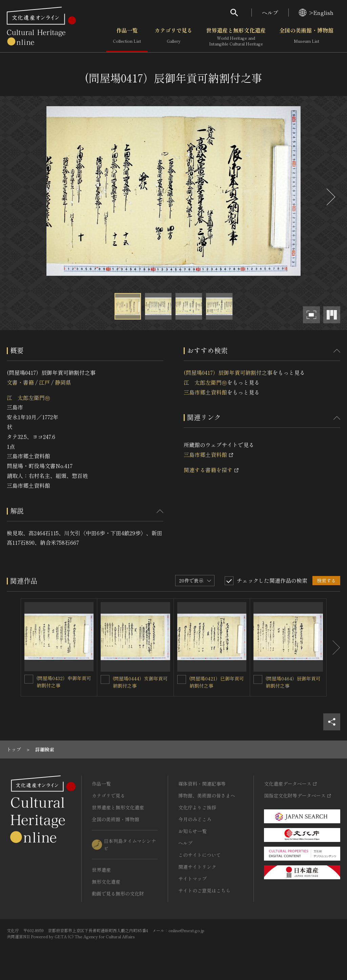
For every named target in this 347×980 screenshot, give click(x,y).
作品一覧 (127, 37)
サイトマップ (192, 879)
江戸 (44, 382)
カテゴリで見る (173, 37)
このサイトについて (200, 855)
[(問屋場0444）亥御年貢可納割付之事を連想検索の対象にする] (105, 679)
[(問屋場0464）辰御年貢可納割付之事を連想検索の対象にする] (258, 679)
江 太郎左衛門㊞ (28, 398)
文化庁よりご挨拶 (197, 807)
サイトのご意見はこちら (204, 890)
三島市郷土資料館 (205, 392)
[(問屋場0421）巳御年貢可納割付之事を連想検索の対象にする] (182, 679)
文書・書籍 (20, 382)
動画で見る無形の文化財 (118, 893)
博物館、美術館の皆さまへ (207, 795)
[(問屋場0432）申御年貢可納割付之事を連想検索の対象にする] (29, 679)
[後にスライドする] (330, 197)
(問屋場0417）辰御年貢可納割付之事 (228, 372)
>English (316, 13)
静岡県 (63, 382)
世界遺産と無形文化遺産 (236, 37)
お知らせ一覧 (192, 831)
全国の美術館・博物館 (306, 37)
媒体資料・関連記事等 (202, 784)
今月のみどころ (195, 819)
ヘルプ (270, 13)
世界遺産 (101, 870)
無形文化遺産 (106, 882)
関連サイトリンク (197, 867)
